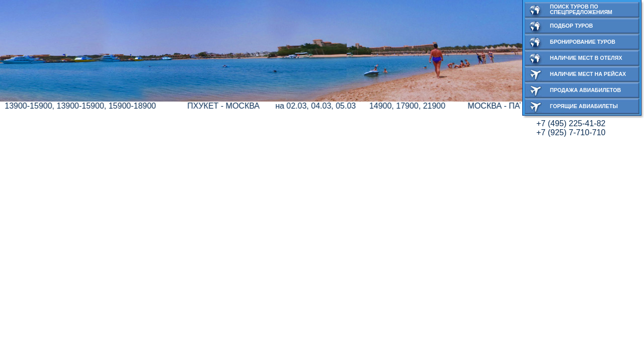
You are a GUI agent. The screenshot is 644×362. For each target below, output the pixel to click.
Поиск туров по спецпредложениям (581, 9)
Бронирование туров (583, 42)
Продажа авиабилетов (585, 90)
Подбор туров (572, 26)
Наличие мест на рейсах (588, 74)
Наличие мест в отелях (586, 58)
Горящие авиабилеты (584, 106)
